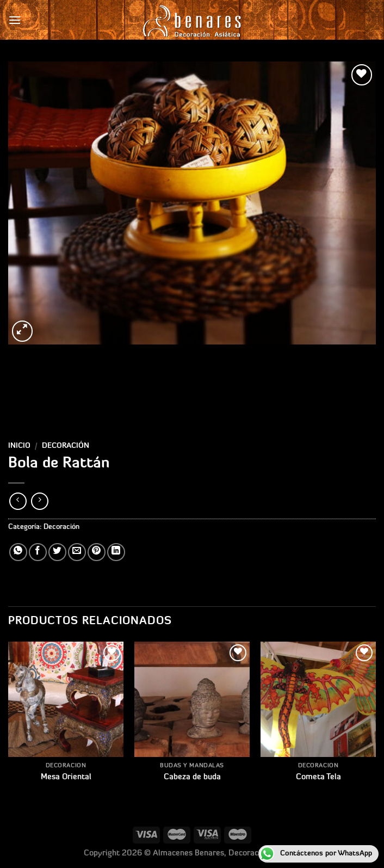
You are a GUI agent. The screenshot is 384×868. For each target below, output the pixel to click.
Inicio (19, 446)
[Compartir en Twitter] (57, 552)
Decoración (66, 446)
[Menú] (15, 20)
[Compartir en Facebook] (38, 552)
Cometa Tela (318, 777)
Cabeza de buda (192, 777)
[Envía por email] (77, 552)
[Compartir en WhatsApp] (18, 552)
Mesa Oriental (66, 777)
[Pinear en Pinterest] (97, 552)
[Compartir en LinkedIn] (116, 552)
